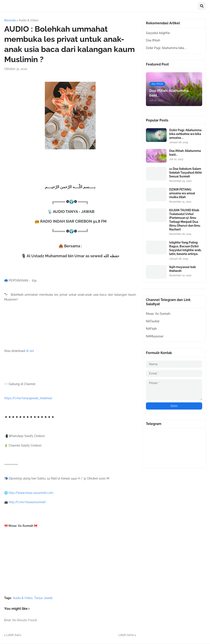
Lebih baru (14, 635)
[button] (202, 6)
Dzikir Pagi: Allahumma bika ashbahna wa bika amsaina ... (185, 134)
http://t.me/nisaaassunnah (27, 502)
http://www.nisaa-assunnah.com (31, 493)
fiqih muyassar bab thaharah (183, 269)
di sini (30, 351)
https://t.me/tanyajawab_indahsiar (28, 398)
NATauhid (153, 321)
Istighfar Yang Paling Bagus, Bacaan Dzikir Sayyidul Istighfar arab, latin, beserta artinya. (185, 248)
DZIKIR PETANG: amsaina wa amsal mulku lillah (182, 193)
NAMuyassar (155, 336)
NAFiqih (151, 329)
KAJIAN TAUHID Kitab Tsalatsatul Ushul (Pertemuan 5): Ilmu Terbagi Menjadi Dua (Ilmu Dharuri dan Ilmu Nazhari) (185, 220)
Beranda (10, 20)
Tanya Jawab (43, 598)
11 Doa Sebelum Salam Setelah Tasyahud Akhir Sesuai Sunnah (186, 173)
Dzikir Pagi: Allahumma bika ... (166, 48)
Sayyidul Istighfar (158, 33)
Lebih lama (126, 635)
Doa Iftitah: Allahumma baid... (185, 153)
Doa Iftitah (153, 40)
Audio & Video (29, 20)
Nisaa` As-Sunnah (158, 314)
